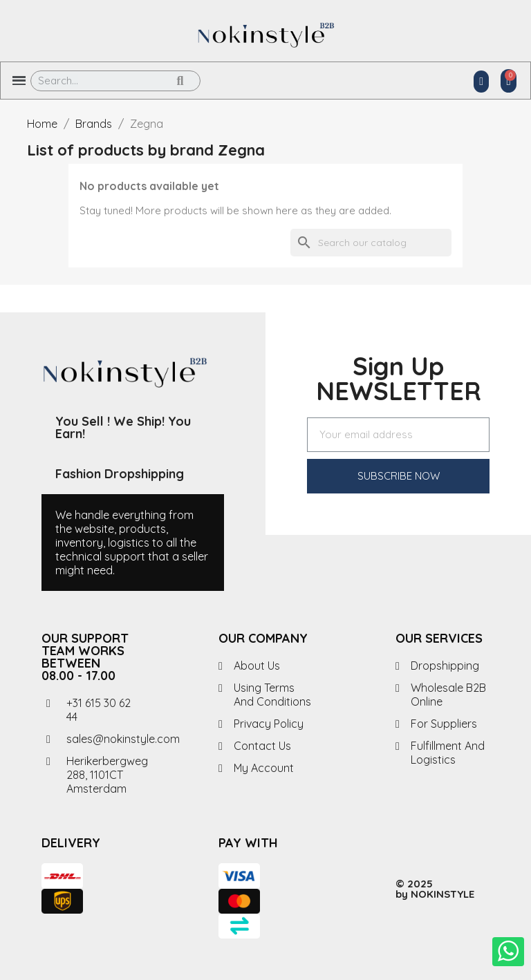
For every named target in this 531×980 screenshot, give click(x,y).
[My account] (481, 82)
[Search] (371, 243)
